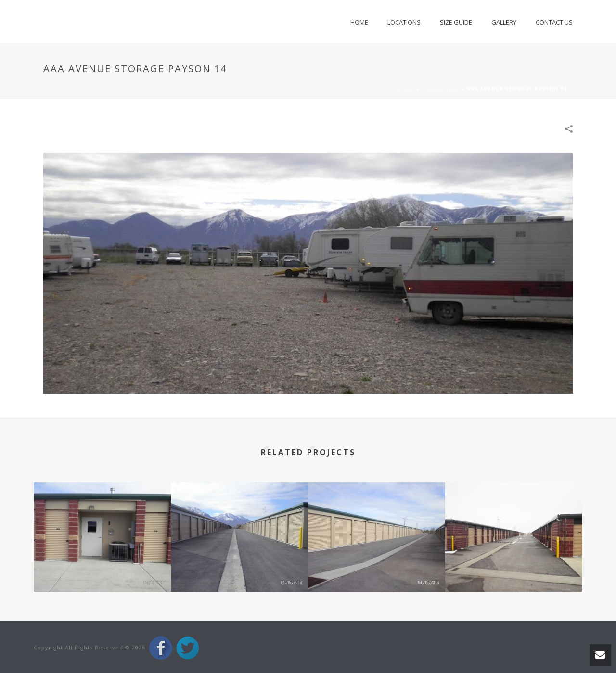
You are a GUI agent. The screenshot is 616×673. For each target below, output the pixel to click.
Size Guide (456, 22)
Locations (404, 22)
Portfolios (441, 89)
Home (359, 22)
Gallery (504, 22)
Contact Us (554, 22)
